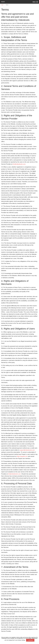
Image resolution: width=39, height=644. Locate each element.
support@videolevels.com (27, 450)
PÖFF (3, 2)
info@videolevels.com (19, 164)
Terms (7, 5)
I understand (30, 640)
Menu (34, 2)
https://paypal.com (22, 456)
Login (2, 5)
